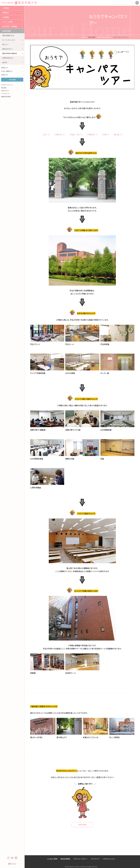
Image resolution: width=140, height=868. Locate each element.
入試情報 (6, 17)
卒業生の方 (12, 75)
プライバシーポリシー (81, 859)
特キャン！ (13, 44)
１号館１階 (58, 135)
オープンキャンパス (13, 40)
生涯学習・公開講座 (10, 26)
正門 (45, 135)
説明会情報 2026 (13, 35)
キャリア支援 (7, 22)
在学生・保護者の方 (12, 71)
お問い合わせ (5, 91)
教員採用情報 (65, 859)
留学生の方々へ (13, 49)
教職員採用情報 (6, 97)
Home (84, 37)
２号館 (104, 135)
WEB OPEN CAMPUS (13, 53)
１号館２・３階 (74, 135)
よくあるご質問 (52, 859)
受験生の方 (12, 68)
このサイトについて (109, 859)
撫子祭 (13, 62)
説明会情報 (6, 31)
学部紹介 (6, 13)
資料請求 (4, 88)
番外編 (117, 135)
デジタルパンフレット (7, 85)
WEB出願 (12, 80)
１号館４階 (91, 135)
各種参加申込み (13, 58)
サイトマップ (95, 859)
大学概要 (6, 8)
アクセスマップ (5, 93)
